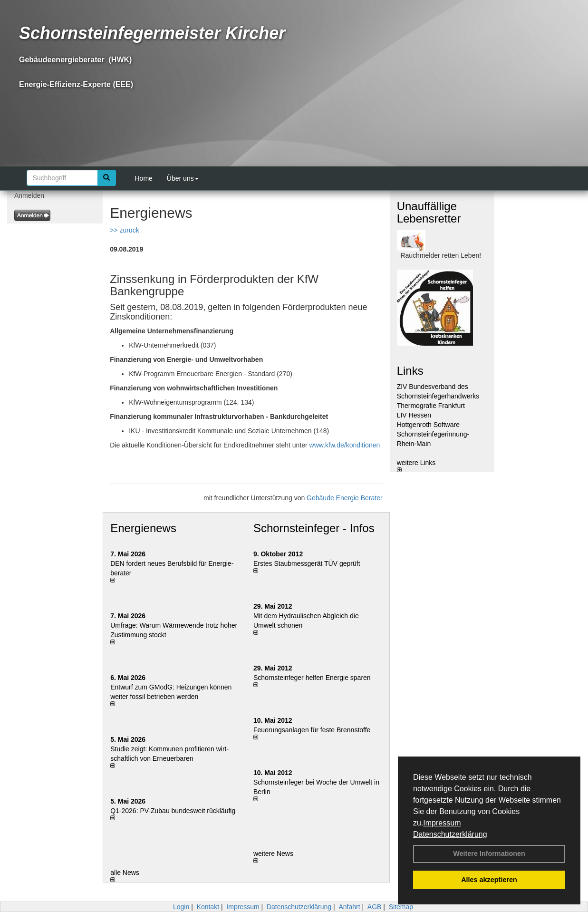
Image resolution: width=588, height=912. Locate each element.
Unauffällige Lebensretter (429, 212)
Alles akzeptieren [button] (489, 880)
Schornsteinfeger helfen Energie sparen (312, 678)
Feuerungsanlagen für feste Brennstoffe (312, 730)
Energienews (143, 528)
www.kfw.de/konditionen (345, 445)
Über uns (183, 178)
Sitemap (401, 907)
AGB (375, 907)
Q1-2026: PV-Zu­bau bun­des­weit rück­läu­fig (173, 811)
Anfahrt (349, 907)
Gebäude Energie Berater (345, 498)
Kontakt (208, 907)
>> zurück (124, 230)
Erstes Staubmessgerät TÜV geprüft (307, 563)
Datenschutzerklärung (450, 834)
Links (410, 371)
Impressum (442, 823)
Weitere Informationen (489, 854)
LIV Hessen (414, 415)
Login (181, 907)
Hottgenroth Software (428, 425)
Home (144, 178)
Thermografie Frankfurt (431, 406)
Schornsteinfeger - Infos (314, 528)
